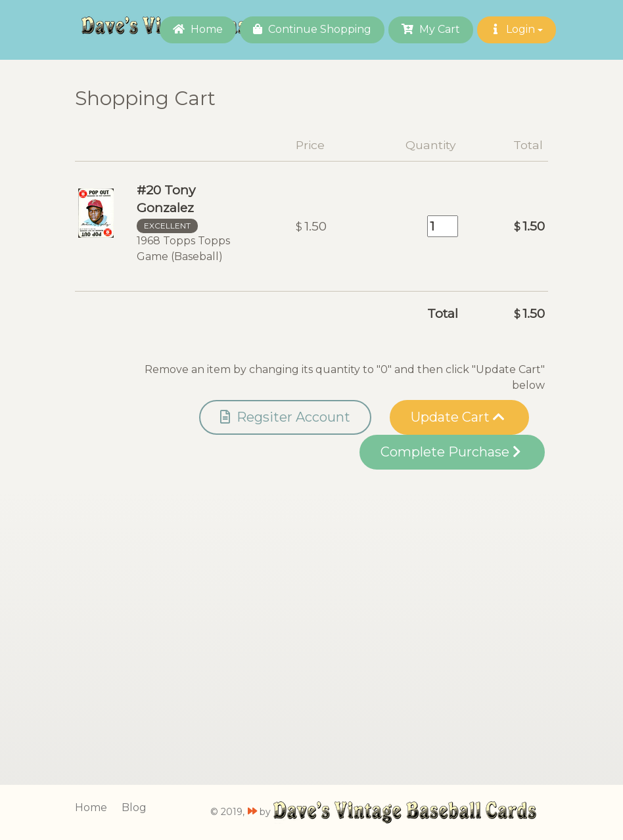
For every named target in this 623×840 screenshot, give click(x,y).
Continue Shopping (312, 29)
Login (517, 29)
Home (198, 29)
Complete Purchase (450, 452)
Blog (134, 807)
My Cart (431, 29)
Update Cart (458, 417)
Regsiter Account (285, 417)
